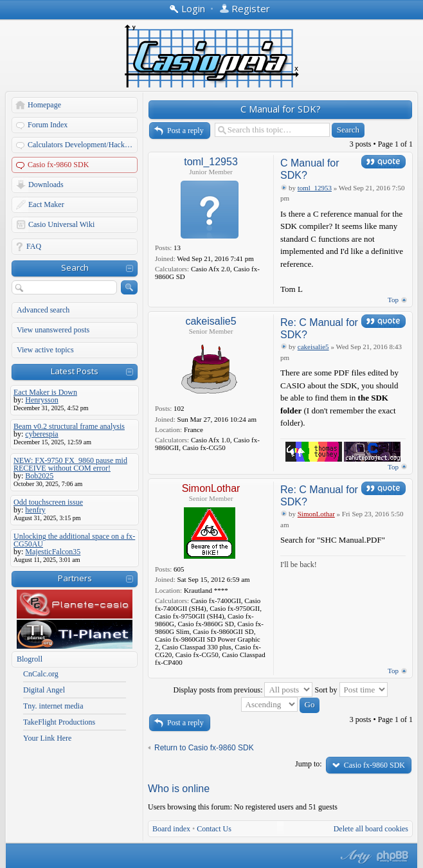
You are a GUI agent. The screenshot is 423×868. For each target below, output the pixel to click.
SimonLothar (211, 488)
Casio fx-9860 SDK (58, 165)
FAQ (34, 246)
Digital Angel (44, 690)
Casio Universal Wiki (61, 224)
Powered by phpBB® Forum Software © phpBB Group (393, 856)
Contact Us (214, 829)
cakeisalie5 (211, 321)
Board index (171, 829)
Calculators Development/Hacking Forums (83, 145)
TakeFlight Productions (59, 722)
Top (393, 300)
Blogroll (30, 659)
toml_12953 (211, 162)
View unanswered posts (53, 330)
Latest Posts (75, 371)
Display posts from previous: (243, 690)
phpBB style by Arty (354, 856)
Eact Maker (46, 204)
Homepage (44, 105)
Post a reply (185, 131)
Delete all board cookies (371, 829)
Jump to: (309, 764)
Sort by (351, 690)
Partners (75, 578)
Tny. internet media (53, 706)
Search (75, 267)
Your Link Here (47, 738)
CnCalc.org (41, 674)
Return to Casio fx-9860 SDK (204, 748)
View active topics (45, 350)
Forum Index (48, 125)
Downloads (46, 185)
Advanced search (43, 310)
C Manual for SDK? (281, 109)
